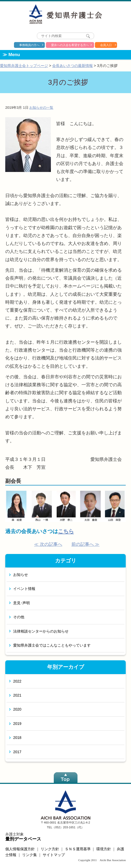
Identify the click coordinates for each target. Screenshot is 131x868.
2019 (17, 724)
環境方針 (104, 849)
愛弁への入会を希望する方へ (70, 45)
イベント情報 (24, 589)
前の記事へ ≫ (86, 544)
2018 (17, 738)
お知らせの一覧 (41, 108)
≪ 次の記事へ (48, 544)
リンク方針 (50, 849)
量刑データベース (23, 839)
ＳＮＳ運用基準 (78, 849)
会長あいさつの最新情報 (72, 66)
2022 (17, 681)
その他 (19, 617)
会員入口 (106, 45)
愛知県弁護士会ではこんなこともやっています (52, 645)
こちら (66, 531)
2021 (17, 695)
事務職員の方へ (29, 45)
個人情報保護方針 (20, 849)
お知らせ (21, 575)
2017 (17, 752)
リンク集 (30, 855)
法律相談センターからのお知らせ (41, 631)
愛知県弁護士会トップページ (24, 66)
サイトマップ (54, 855)
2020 (17, 709)
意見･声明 (21, 603)
